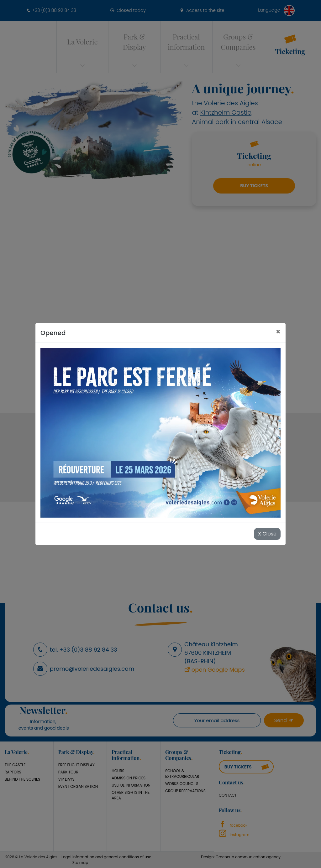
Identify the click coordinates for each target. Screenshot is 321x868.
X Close (267, 534)
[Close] (278, 332)
